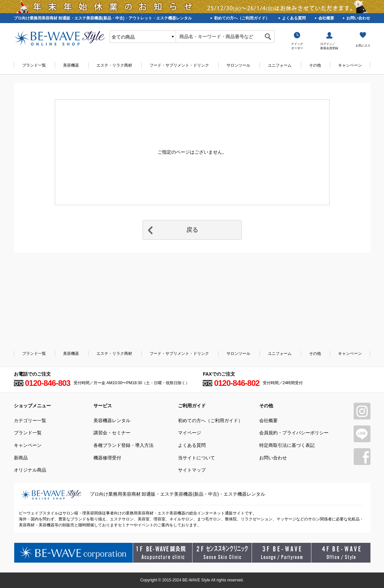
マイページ (190, 433)
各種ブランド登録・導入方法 (123, 445)
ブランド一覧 (34, 65)
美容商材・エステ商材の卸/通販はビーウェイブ (59, 38)
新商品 (21, 458)
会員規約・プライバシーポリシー (294, 433)
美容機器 (71, 65)
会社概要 (326, 18)
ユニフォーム (280, 65)
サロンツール (238, 65)
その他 (315, 65)
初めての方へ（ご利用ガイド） (242, 18)
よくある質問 (294, 18)
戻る (192, 230)
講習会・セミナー (112, 433)
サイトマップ (192, 470)
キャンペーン (350, 65)
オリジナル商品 (30, 470)
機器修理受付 (107, 458)
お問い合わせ (358, 18)
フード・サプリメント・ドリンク (179, 65)
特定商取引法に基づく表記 (287, 445)
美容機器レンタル (112, 420)
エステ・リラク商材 (114, 65)
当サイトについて (196, 458)
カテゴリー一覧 (30, 420)
